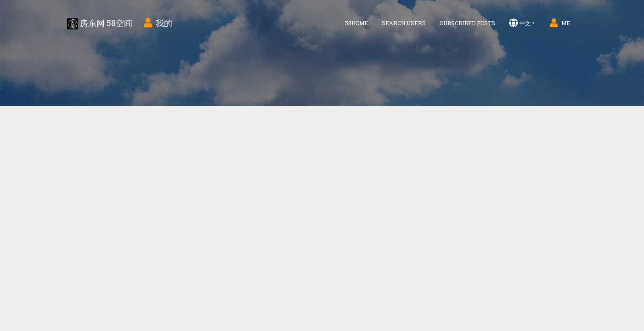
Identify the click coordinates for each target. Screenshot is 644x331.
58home (356, 23)
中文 (520, 23)
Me (559, 23)
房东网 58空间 (100, 23)
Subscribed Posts (467, 23)
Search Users (404, 23)
